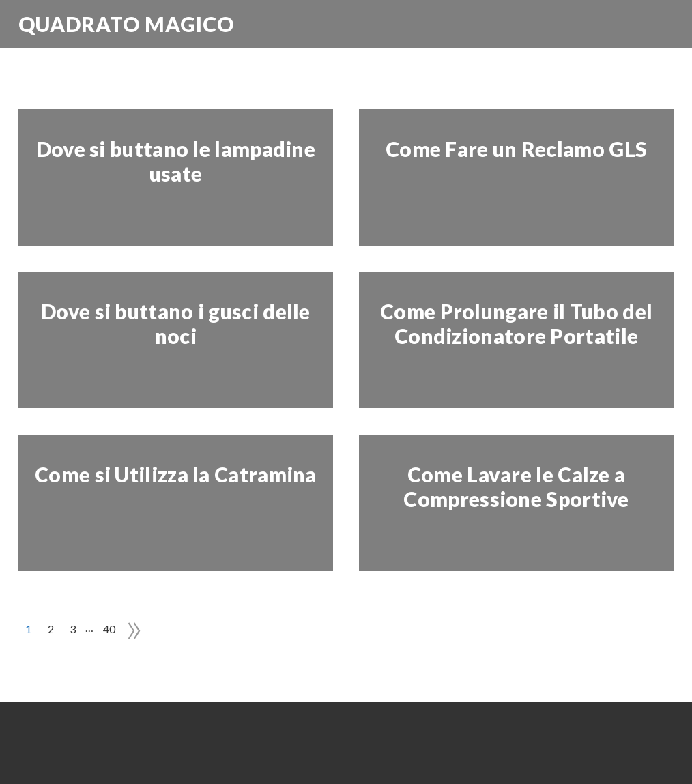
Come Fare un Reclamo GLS (516, 149)
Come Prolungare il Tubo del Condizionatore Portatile (516, 323)
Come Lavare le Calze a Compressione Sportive (516, 487)
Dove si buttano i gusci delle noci (176, 323)
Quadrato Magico (126, 24)
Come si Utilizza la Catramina (176, 474)
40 (110, 629)
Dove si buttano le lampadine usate (176, 161)
